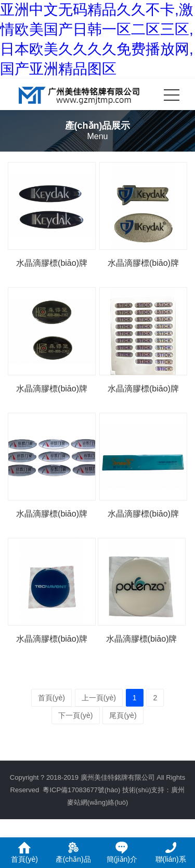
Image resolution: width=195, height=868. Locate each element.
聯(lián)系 (171, 852)
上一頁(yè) (99, 698)
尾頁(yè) (123, 715)
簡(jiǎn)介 (122, 852)
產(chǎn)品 (73, 852)
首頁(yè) (51, 698)
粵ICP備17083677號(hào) (81, 790)
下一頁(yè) (75, 715)
